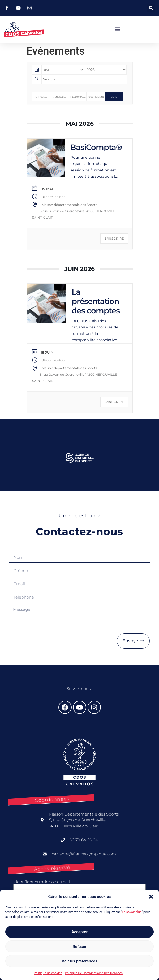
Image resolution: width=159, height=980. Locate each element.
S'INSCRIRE (114, 239)
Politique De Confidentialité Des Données (94, 973)
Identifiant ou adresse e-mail (42, 882)
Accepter (79, 932)
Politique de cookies (48, 973)
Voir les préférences (80, 961)
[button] (151, 897)
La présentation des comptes (96, 301)
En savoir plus (132, 912)
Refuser (79, 947)
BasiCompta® (96, 147)
